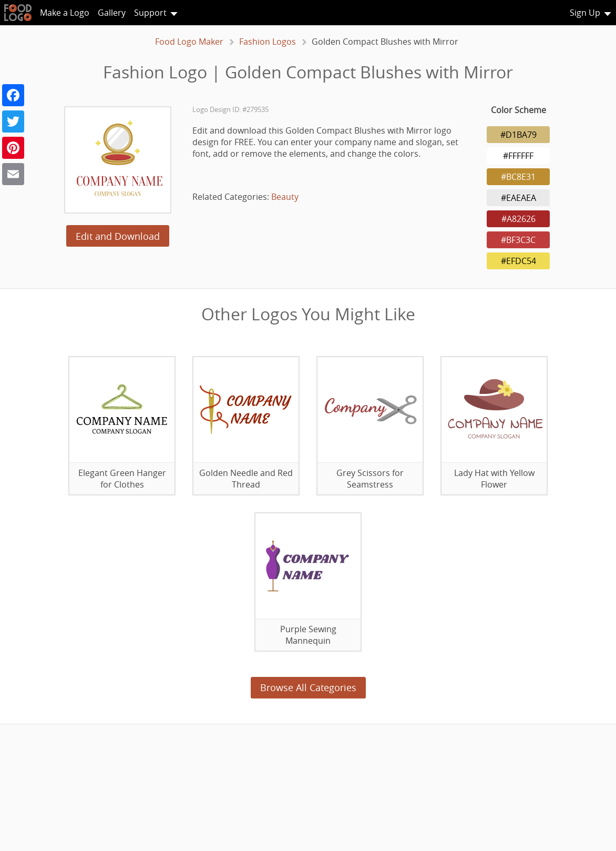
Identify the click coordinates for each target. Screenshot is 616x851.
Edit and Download (118, 236)
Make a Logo (65, 13)
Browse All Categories (308, 687)
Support (150, 13)
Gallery (112, 13)
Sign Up (585, 13)
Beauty (285, 197)
